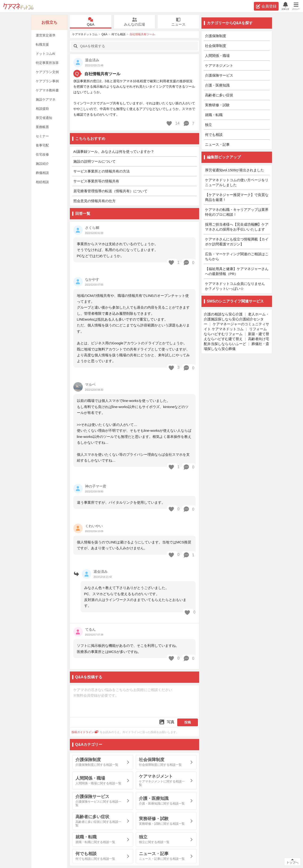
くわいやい (94, 526)
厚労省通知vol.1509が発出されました (235, 170)
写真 (167, 722)
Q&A (91, 22)
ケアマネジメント (219, 65)
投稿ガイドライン (85, 732)
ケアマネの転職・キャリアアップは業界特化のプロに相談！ (237, 212)
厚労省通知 (44, 118)
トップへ (292, 862)
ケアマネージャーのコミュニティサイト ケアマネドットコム (237, 326)
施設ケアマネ (46, 99)
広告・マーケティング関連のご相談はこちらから (237, 256)
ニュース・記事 (217, 144)
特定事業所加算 (47, 63)
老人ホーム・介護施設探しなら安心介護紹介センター (237, 319)
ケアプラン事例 (47, 81)
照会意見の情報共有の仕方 (94, 201)
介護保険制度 (216, 36)
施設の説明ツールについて (94, 161)
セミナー (42, 136)
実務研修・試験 (217, 105)
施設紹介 (42, 164)
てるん (90, 629)
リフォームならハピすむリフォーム (235, 331)
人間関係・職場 (217, 56)
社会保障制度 (216, 46)
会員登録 (266, 6)
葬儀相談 (42, 173)
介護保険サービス (219, 75)
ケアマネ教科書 (47, 90)
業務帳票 (42, 127)
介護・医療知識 (217, 85)
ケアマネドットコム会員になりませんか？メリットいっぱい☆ (235, 286)
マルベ (90, 384)
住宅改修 (42, 154)
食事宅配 (42, 145)
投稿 (188, 722)
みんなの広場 (134, 22)
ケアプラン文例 (47, 72)
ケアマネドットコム (18, 6)
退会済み (101, 571)
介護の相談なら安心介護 (223, 314)
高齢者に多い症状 (219, 95)
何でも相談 (118, 34)
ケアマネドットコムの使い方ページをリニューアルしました (237, 182)
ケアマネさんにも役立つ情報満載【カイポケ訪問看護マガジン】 (237, 242)
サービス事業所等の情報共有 (96, 181)
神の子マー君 (96, 486)
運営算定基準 (46, 35)
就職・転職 (214, 115)
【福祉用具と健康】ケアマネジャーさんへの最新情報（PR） (237, 271)
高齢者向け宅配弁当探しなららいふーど (237, 341)
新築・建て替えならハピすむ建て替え (237, 336)
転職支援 (42, 44)
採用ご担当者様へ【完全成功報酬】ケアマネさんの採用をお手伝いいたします (237, 227)
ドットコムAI (45, 54)
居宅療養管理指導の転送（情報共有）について (110, 191)
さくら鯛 (92, 228)
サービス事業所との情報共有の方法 (102, 171)
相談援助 (42, 109)
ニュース (178, 22)
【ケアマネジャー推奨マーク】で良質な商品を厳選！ (237, 197)
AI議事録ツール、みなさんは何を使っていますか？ (114, 151)
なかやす (92, 279)
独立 (209, 125)
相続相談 (42, 182)
